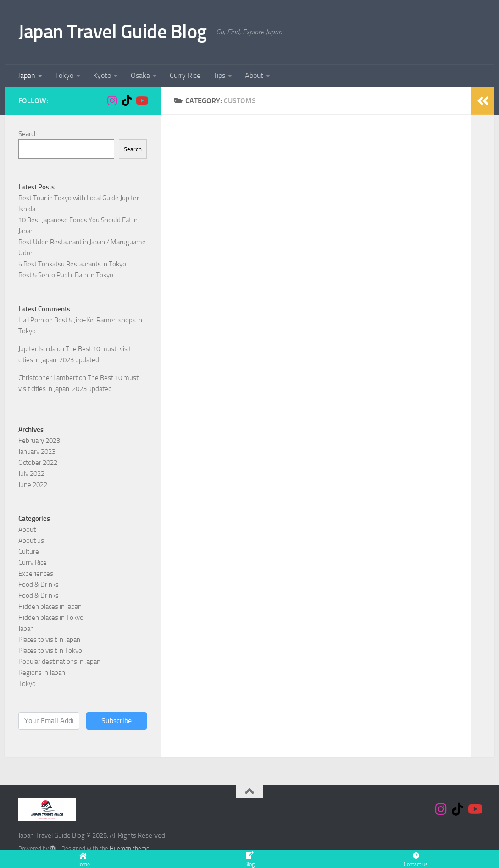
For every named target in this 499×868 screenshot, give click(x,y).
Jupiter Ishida (37, 349)
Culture (29, 552)
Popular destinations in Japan (59, 662)
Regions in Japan (42, 673)
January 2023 (37, 452)
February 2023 (39, 441)
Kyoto (102, 75)
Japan (27, 75)
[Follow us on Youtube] (141, 100)
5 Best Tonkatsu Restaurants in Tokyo (72, 264)
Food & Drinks (39, 585)
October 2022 (38, 463)
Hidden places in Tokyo (51, 618)
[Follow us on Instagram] (112, 100)
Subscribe (116, 721)
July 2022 (31, 474)
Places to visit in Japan (49, 640)
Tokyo (64, 75)
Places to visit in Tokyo (50, 651)
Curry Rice (185, 75)
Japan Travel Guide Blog (113, 32)
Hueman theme (130, 849)
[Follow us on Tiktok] (127, 100)
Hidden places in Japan (50, 607)
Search (28, 134)
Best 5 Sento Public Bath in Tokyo (66, 275)
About (254, 75)
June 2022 (33, 485)
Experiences (36, 574)
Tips (219, 75)
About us (31, 541)
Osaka (140, 75)
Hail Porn (31, 320)
